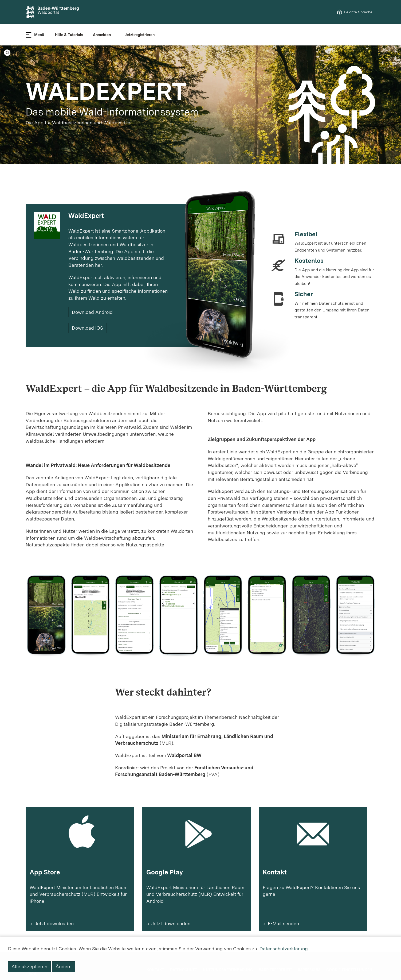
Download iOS (87, 328)
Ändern (64, 967)
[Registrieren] (142, 35)
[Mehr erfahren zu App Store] (80, 900)
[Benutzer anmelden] (104, 35)
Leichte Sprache (358, 12)
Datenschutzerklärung (284, 949)
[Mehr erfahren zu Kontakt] (313, 900)
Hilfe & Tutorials (69, 35)
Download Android (92, 312)
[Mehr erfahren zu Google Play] (197, 900)
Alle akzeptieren (29, 967)
